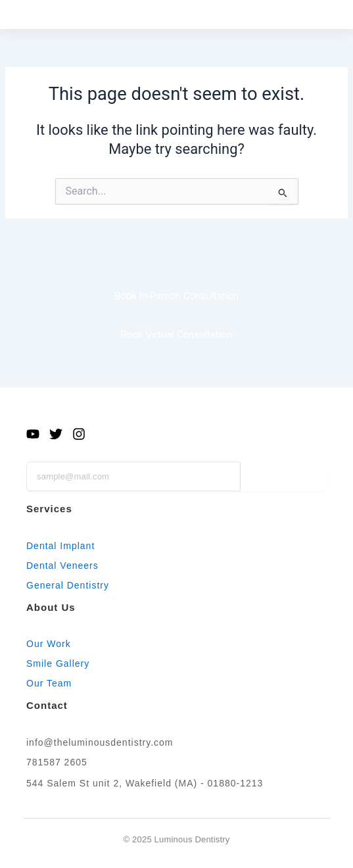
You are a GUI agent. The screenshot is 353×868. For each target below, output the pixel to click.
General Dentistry (68, 585)
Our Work (49, 644)
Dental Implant (60, 546)
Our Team (49, 683)
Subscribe (283, 476)
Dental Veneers (62, 566)
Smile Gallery (58, 663)
